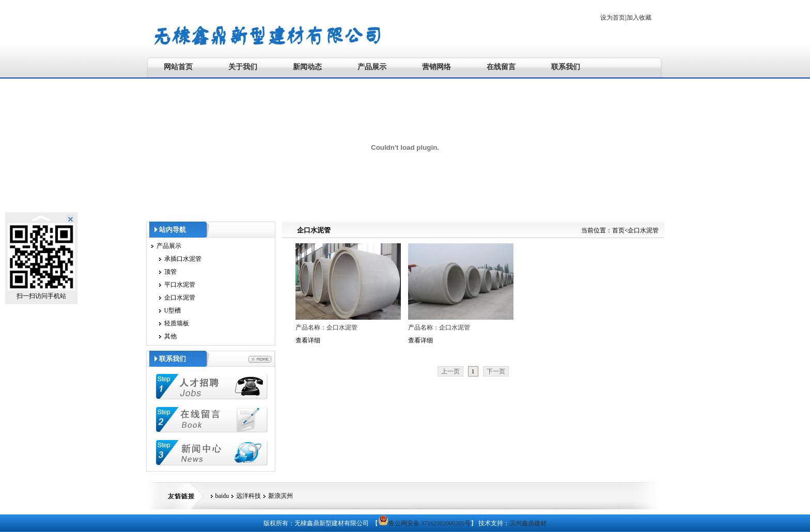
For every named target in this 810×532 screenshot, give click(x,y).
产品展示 (372, 67)
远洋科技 (248, 496)
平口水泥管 (180, 285)
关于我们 (243, 67)
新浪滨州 (281, 496)
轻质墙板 (177, 323)
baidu (222, 496)
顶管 (170, 272)
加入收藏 (639, 18)
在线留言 (501, 67)
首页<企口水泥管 (636, 230)
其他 (170, 336)
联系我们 (566, 67)
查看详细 (308, 340)
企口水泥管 (180, 298)
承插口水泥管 (183, 259)
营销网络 (437, 67)
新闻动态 (307, 67)
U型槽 (173, 310)
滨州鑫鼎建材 (528, 523)
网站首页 (178, 67)
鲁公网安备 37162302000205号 (424, 523)
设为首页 (613, 18)
